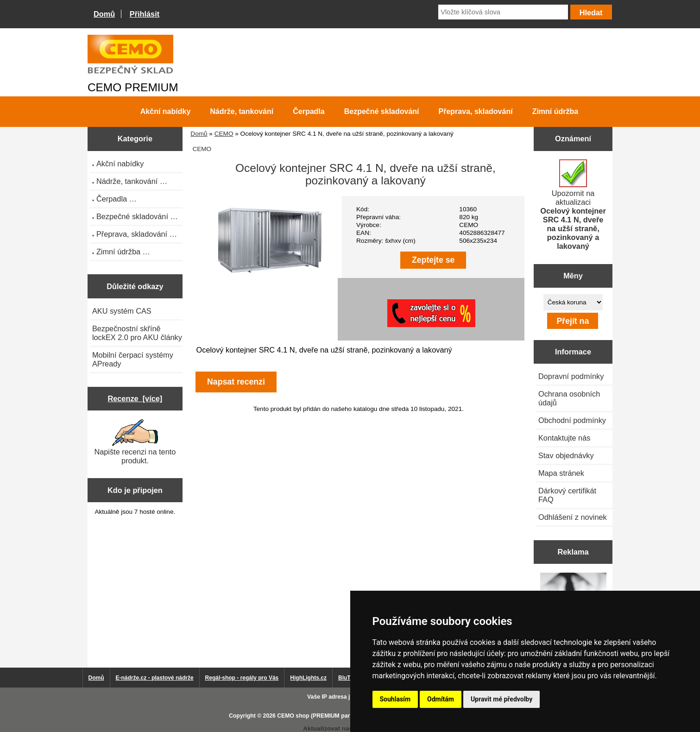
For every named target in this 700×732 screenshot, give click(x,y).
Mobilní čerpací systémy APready (133, 359)
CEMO (224, 134)
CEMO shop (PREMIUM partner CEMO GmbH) (338, 716)
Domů (104, 14)
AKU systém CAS (122, 311)
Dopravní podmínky (571, 376)
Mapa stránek (561, 473)
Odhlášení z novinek (573, 517)
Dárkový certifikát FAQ (567, 495)
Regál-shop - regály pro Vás (242, 678)
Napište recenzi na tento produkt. (135, 442)
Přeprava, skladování (476, 111)
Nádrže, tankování (242, 111)
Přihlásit (145, 14)
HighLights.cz (308, 678)
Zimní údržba (555, 111)
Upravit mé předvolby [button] (501, 699)
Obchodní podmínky (572, 420)
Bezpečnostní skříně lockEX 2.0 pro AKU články (137, 333)
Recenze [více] (135, 398)
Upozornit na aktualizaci (573, 205)
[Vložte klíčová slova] (503, 12)
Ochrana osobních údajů (569, 398)
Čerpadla (309, 111)
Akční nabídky (165, 111)
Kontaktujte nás (564, 438)
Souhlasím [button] (395, 699)
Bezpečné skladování (382, 111)
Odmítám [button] (441, 699)
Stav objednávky (566, 455)
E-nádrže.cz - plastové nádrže (155, 678)
